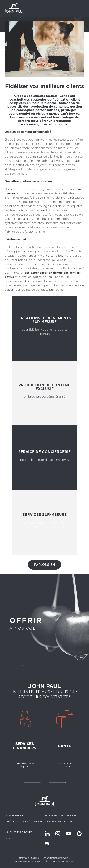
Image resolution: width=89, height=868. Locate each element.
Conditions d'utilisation (57, 858)
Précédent (30, 666)
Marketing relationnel (61, 815)
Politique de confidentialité (31, 862)
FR (47, 843)
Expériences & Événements (24, 822)
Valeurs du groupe (19, 832)
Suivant (59, 666)
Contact (11, 838)
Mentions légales (29, 858)
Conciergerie (14, 815)
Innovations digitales (60, 822)
